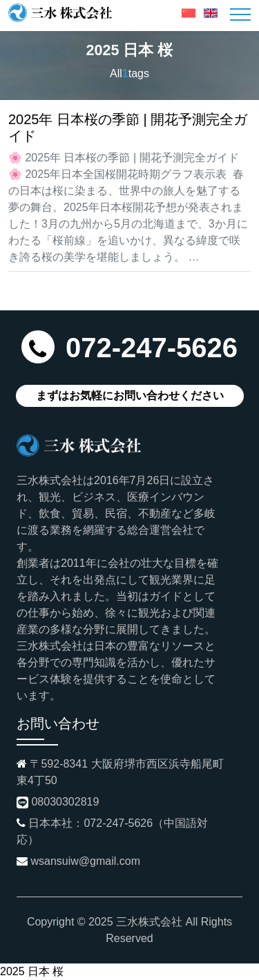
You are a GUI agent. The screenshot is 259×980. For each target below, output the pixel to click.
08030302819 (65, 802)
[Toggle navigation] (240, 14)
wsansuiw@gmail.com (85, 861)
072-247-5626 (152, 348)
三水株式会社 (149, 922)
